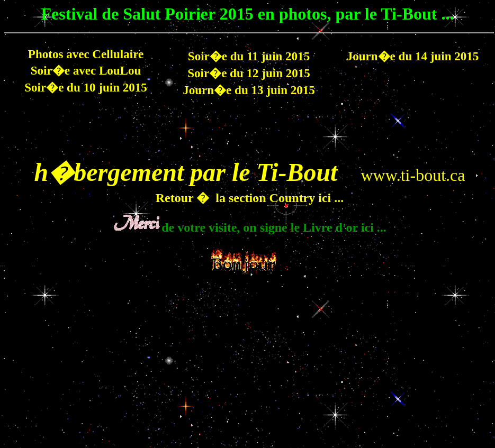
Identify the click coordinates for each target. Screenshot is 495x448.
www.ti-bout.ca (413, 175)
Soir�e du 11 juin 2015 (249, 56)
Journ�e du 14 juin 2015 (413, 56)
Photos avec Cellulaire (86, 54)
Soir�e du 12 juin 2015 (249, 73)
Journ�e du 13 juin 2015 (249, 90)
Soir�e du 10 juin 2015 (86, 87)
